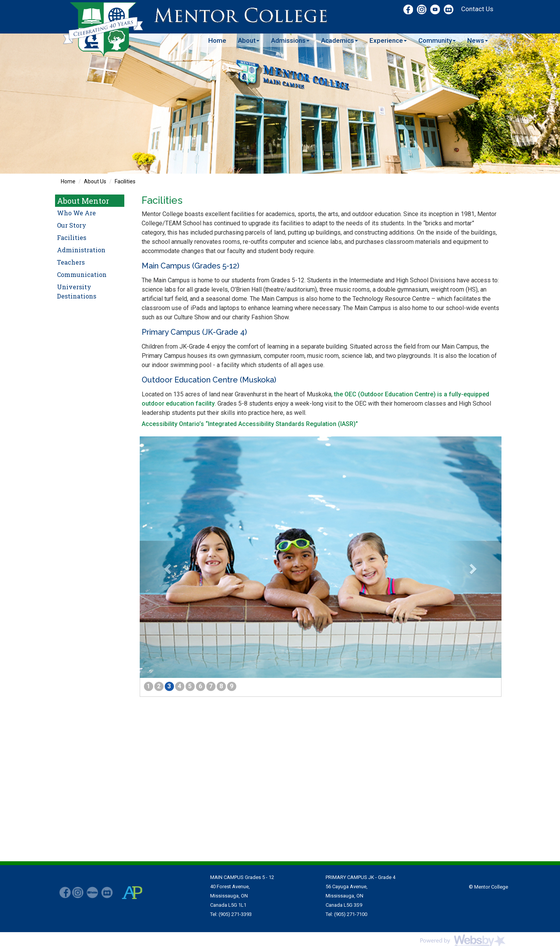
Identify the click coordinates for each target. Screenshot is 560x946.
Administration (81, 250)
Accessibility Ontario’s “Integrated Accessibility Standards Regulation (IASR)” (250, 424)
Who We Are (76, 213)
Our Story (72, 225)
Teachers (71, 262)
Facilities (125, 181)
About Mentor (83, 201)
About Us (95, 181)
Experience (388, 40)
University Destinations (77, 291)
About (249, 40)
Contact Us (477, 9)
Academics (339, 40)
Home (217, 40)
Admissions (290, 40)
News (478, 40)
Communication (82, 274)
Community (437, 40)
